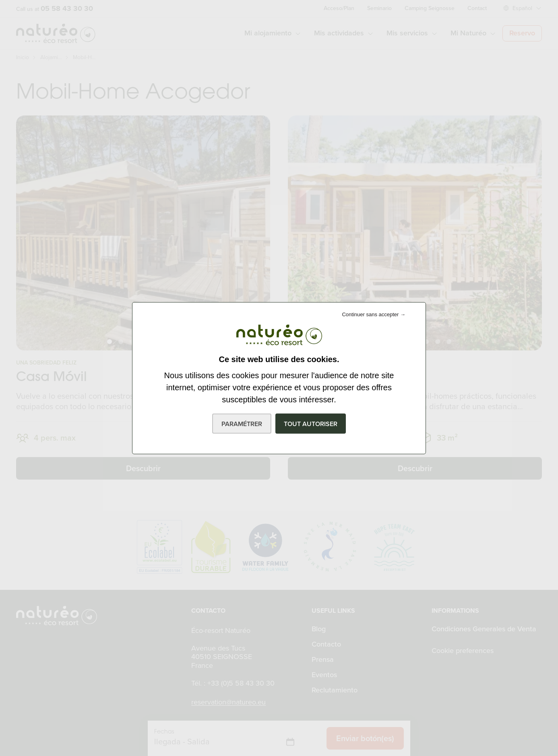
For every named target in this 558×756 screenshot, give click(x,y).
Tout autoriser (311, 424)
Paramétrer (242, 424)
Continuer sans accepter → (374, 314)
